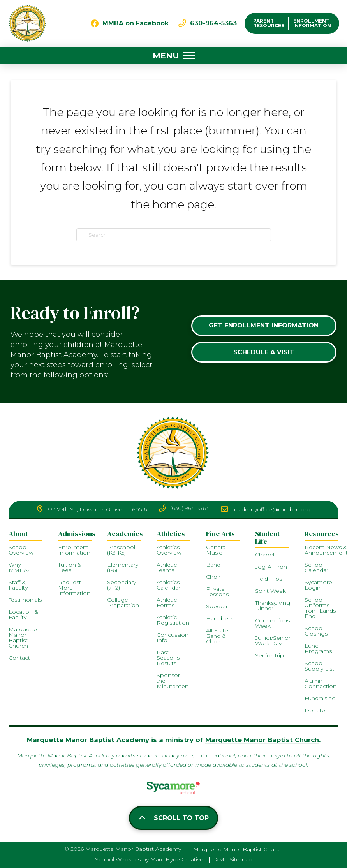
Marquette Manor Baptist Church (262, 740)
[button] (174, 56)
